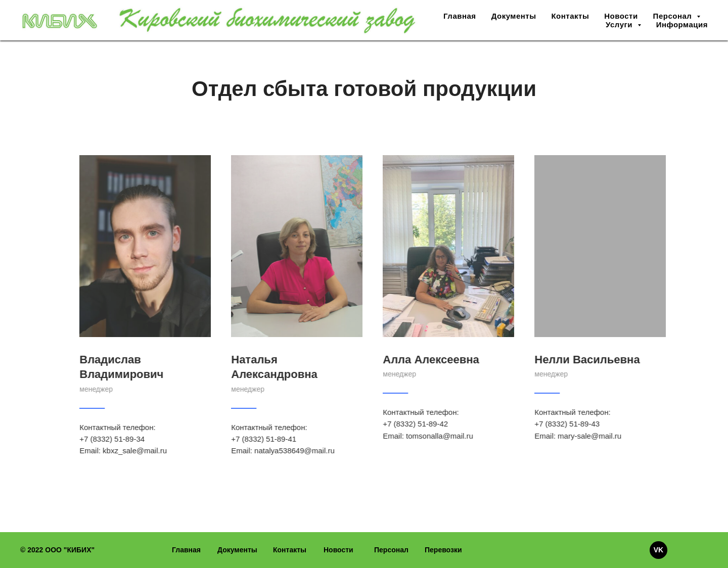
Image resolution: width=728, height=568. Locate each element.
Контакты (570, 16)
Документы (514, 16)
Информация (682, 25)
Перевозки (443, 550)
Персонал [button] (674, 16)
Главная (460, 16)
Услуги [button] (620, 25)
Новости (621, 16)
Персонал (391, 550)
